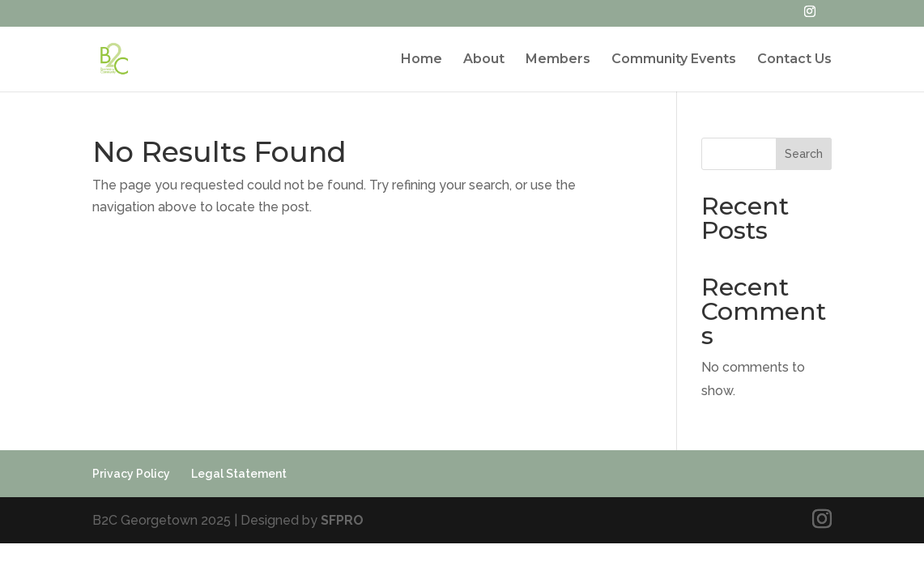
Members (558, 60)
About (484, 60)
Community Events (674, 60)
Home (422, 60)
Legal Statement (239, 474)
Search (804, 154)
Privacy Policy (131, 474)
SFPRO (342, 520)
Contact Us (794, 60)
